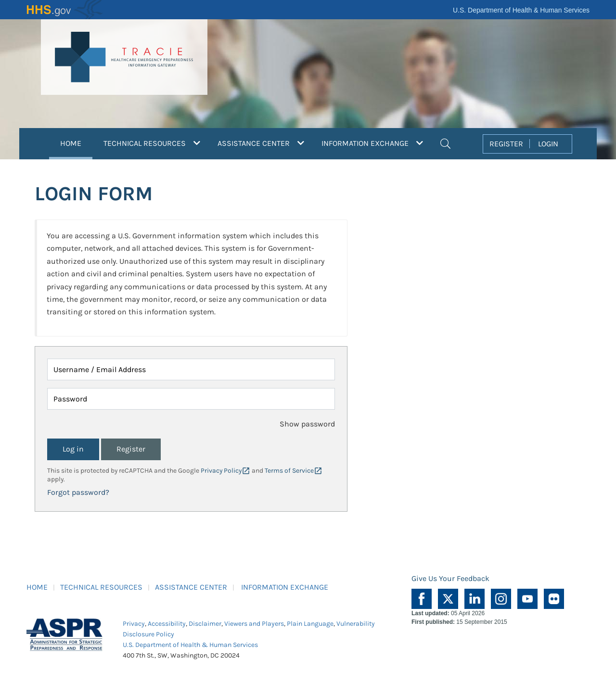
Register (131, 449)
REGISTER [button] (506, 144)
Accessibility (167, 624)
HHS (65, 10)
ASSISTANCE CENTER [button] (261, 143)
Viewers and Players (254, 624)
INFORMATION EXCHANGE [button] (372, 143)
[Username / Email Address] (191, 369)
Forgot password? (78, 492)
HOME (76, 142)
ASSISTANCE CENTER (191, 587)
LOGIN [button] (548, 144)
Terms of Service (289, 471)
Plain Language (310, 624)
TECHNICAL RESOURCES (101, 587)
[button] (445, 142)
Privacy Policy (221, 471)
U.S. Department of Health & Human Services (521, 10)
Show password (307, 424)
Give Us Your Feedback (450, 578)
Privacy (134, 624)
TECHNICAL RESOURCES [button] (152, 143)
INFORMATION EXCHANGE (285, 587)
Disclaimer (205, 624)
